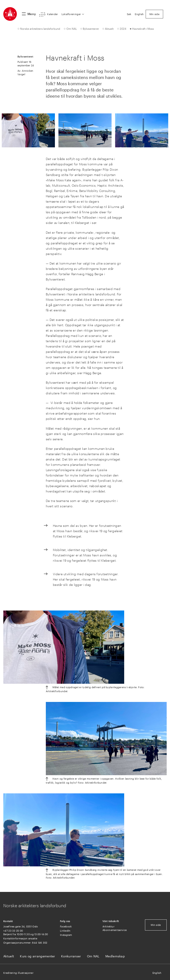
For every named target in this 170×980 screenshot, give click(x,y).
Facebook (66, 926)
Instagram (66, 935)
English (157, 973)
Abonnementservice (115, 930)
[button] (49, 14)
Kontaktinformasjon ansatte (20, 938)
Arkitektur (108, 926)
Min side (156, 925)
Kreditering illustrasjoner (18, 973)
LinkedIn (65, 931)
